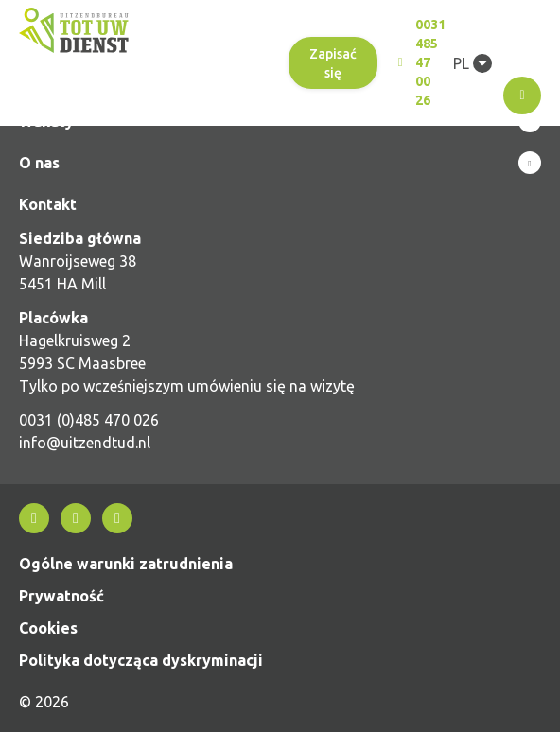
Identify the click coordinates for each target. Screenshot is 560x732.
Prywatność (61, 596)
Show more (280, 163)
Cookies (48, 628)
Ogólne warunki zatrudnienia (126, 564)
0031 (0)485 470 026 (89, 420)
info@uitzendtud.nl (85, 443)
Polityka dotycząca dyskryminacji (141, 660)
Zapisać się (333, 63)
